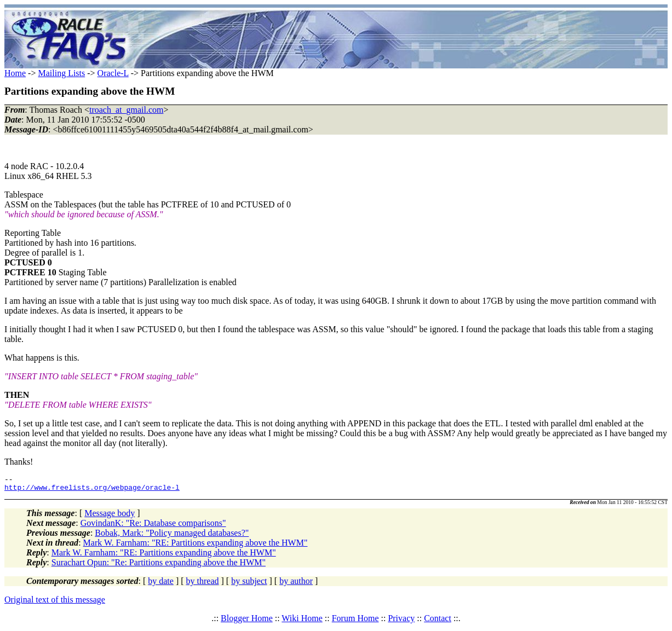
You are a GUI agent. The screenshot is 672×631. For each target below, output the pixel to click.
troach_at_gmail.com (127, 110)
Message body (110, 516)
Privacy (401, 621)
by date (161, 584)
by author (296, 584)
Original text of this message (55, 603)
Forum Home (355, 621)
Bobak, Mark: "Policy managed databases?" (172, 536)
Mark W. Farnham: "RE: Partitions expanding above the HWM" (196, 546)
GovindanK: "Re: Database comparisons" (153, 526)
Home (15, 73)
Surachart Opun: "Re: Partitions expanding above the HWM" (159, 566)
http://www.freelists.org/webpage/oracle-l (92, 490)
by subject (249, 584)
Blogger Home (247, 621)
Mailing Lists (61, 73)
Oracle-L (113, 73)
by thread (203, 584)
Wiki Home (302, 621)
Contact (438, 621)
